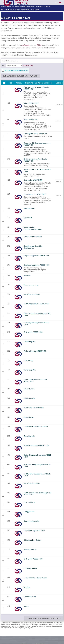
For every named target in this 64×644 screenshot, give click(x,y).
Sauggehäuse (29, 512)
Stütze (26, 606)
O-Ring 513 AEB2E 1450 (33, 559)
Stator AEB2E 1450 (31, 103)
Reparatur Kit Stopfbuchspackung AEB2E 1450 (37, 144)
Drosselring (28, 360)
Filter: (3, 66)
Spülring (27, 275)
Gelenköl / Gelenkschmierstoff (36, 427)
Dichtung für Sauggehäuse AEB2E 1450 (37, 475)
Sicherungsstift (30, 342)
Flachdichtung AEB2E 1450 (34, 531)
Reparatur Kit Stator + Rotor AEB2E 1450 (38, 170)
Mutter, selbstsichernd (33, 237)
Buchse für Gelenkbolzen (34, 408)
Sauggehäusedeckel (32, 521)
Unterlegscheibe (30, 568)
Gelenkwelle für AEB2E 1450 (35, 194)
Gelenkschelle (29, 436)
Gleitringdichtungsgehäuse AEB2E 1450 (37, 314)
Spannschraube (30, 597)
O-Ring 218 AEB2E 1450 (33, 332)
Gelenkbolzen (29, 389)
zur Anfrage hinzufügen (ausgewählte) (20, 76)
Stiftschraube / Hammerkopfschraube (33, 228)
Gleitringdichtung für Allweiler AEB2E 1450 (36, 160)
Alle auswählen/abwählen (16, 71)
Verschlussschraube (32, 294)
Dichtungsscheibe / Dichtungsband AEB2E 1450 (38, 494)
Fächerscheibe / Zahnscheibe (35, 578)
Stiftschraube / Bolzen (33, 540)
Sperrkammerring (31, 285)
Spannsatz (28, 218)
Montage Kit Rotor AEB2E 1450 (36, 134)
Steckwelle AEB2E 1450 (33, 180)
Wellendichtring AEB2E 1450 (35, 351)
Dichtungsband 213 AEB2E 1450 (36, 304)
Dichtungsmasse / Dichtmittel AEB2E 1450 (36, 380)
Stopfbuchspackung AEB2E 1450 (37, 265)
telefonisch (25, 45)
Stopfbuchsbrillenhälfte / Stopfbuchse (34, 247)
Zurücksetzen (28, 66)
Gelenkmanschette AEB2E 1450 (36, 445)
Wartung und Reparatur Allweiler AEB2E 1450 (37, 88)
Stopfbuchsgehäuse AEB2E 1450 (37, 256)
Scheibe (27, 587)
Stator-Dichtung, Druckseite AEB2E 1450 (38, 456)
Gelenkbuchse (29, 398)
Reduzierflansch (30, 549)
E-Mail (39, 45)
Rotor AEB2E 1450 (31, 119)
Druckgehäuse (30, 502)
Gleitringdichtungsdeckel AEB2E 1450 (36, 324)
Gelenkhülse (29, 417)
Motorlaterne (29, 208)
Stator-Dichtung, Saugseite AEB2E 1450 (37, 465)
